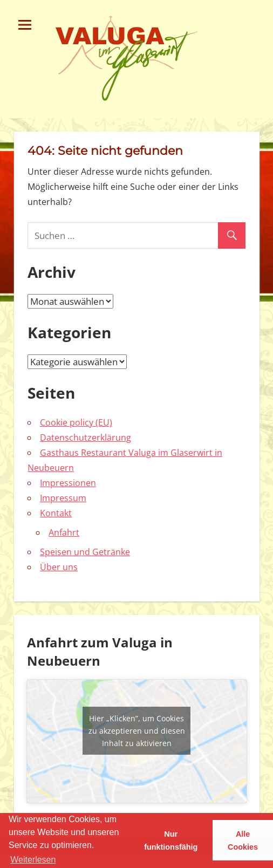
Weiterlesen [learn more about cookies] (33, 860)
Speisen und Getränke (85, 552)
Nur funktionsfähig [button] (171, 840)
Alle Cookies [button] (243, 840)
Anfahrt (64, 532)
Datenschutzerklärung (86, 438)
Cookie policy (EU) (76, 422)
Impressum (63, 498)
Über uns (59, 567)
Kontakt (56, 513)
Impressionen (68, 483)
